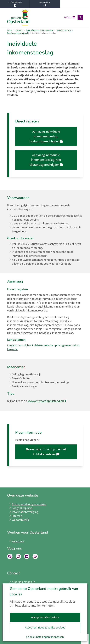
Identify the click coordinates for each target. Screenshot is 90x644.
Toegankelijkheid (22, 508)
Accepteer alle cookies (45, 617)
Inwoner (19, 30)
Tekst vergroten (45, 4)
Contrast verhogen (15, 4)
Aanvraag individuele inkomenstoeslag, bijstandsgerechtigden (46, 136)
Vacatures (18, 541)
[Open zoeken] (80, 17)
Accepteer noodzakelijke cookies (45, 627)
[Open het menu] (70, 17)
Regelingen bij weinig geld (18, 33)
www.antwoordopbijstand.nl (47, 401)
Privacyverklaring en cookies (29, 504)
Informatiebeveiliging (25, 512)
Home (10, 30)
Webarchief (20, 520)
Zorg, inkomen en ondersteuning (39, 30)
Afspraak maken (24, 582)
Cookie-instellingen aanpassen (45, 637)
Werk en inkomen (64, 30)
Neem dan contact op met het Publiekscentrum (46, 452)
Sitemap (17, 516)
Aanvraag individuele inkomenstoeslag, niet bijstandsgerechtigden (46, 160)
